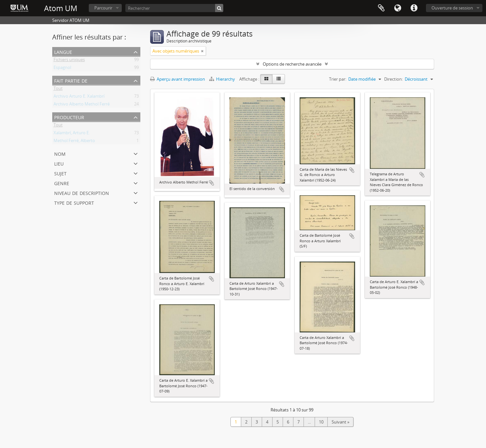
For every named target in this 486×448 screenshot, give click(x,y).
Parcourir (103, 8)
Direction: (393, 79)
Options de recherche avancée (292, 64)
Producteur (69, 117)
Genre (62, 183)
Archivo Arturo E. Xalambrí (79, 97)
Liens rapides (414, 8)
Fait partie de (71, 80)
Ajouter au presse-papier (212, 183)
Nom (60, 153)
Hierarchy (223, 79)
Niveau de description (82, 192)
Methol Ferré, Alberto (74, 142)
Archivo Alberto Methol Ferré (82, 105)
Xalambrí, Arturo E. (72, 134)
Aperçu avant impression (178, 79)
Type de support (74, 202)
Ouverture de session (452, 8)
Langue (398, 8)
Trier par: (338, 79)
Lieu (59, 163)
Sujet (60, 173)
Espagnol (62, 69)
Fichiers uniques (69, 61)
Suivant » (340, 422)
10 (321, 422)
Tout (58, 89)
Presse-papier (381, 8)
